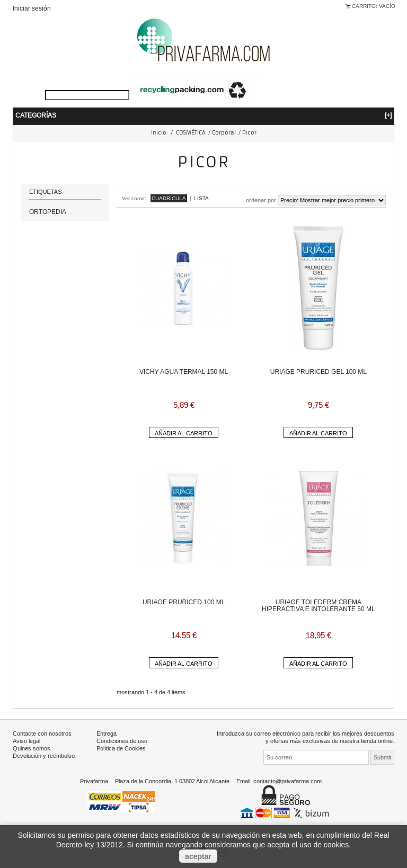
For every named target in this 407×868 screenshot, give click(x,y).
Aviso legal (26, 741)
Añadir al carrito (184, 433)
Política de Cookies (121, 748)
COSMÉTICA (191, 133)
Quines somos (32, 748)
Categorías (203, 115)
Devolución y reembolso (44, 756)
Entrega (107, 733)
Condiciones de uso (122, 741)
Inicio (159, 133)
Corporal (224, 133)
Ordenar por (261, 200)
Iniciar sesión (32, 8)
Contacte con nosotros (42, 733)
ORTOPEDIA (48, 212)
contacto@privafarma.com (287, 781)
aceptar (198, 856)
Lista (201, 198)
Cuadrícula (169, 198)
